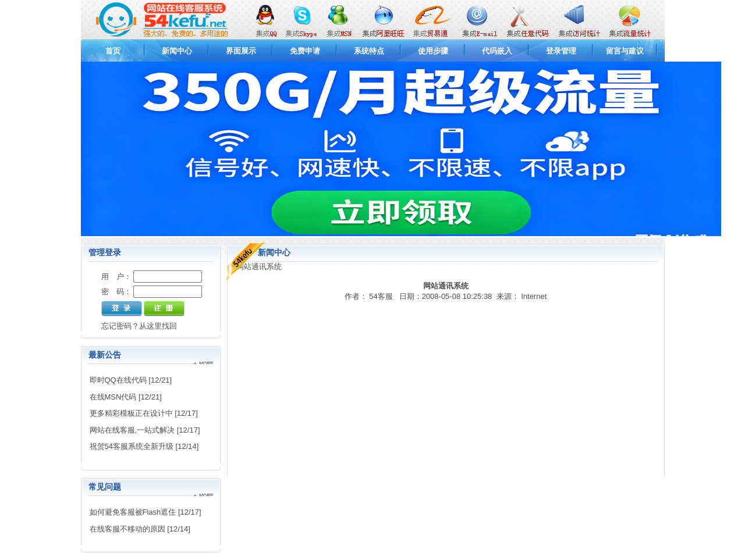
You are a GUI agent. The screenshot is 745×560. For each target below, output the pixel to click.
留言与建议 (625, 51)
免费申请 (305, 51)
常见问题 (105, 487)
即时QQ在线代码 (118, 380)
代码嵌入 (497, 51)
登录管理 (561, 51)
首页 (113, 51)
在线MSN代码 (113, 397)
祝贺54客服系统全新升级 (132, 446)
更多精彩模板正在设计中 (131, 413)
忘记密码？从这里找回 (139, 326)
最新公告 (105, 355)
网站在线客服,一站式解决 (132, 430)
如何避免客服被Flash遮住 (133, 512)
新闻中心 (177, 51)
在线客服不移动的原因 (127, 529)
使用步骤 (433, 51)
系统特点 (369, 51)
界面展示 (241, 51)
